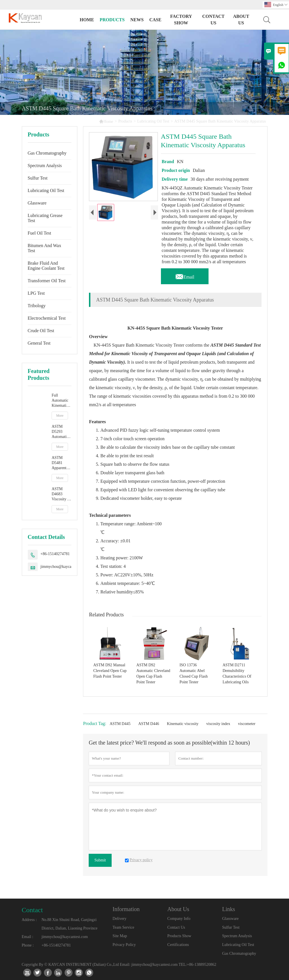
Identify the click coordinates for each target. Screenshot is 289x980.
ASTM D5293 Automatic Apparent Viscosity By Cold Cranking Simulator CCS (60, 432)
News (137, 20)
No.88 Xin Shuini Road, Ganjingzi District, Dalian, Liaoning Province (70, 924)
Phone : (28, 945)
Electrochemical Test (47, 318)
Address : (29, 920)
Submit (100, 860)
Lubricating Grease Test (45, 218)
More (60, 416)
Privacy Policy (124, 945)
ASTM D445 (120, 724)
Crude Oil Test (41, 331)
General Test (39, 343)
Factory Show (181, 20)
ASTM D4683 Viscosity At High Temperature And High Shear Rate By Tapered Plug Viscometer (61, 494)
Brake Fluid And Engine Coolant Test (46, 266)
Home (87, 20)
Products (112, 20)
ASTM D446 (149, 724)
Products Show (179, 936)
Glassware (37, 203)
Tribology (37, 306)
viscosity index (218, 724)
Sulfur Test (38, 178)
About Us (241, 20)
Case (155, 20)
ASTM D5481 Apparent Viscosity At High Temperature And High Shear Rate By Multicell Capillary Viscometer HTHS (61, 463)
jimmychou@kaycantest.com (64, 567)
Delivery (119, 919)
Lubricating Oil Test (153, 121)
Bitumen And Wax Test (44, 248)
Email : (28, 937)
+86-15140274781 (55, 554)
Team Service (123, 927)
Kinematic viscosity (183, 724)
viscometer (247, 724)
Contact (32, 910)
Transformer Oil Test (47, 281)
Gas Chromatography (47, 153)
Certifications (178, 945)
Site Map (120, 936)
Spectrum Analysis (45, 166)
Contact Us (213, 20)
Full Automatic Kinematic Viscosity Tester (60, 401)
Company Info (179, 919)
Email (185, 275)
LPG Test (36, 293)
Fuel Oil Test (40, 233)
